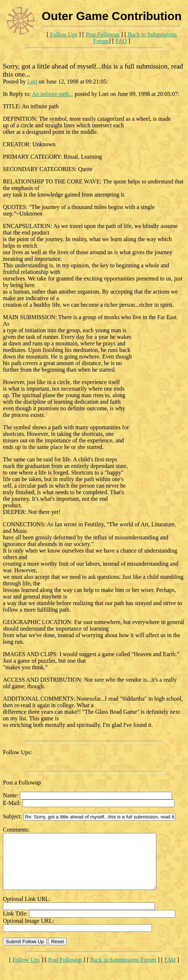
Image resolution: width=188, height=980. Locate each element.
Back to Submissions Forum (123, 971)
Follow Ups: (17, 752)
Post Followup (103, 34)
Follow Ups (64, 34)
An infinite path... (53, 94)
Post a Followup (22, 783)
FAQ (121, 41)
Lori (32, 82)
